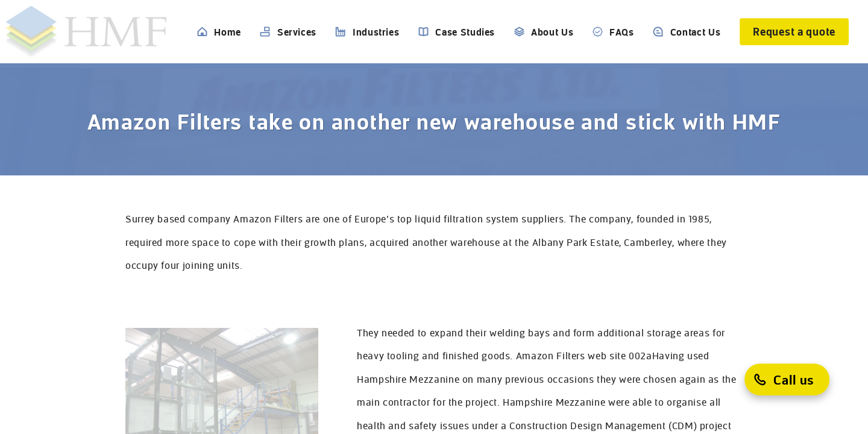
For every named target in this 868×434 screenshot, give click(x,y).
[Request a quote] (794, 32)
